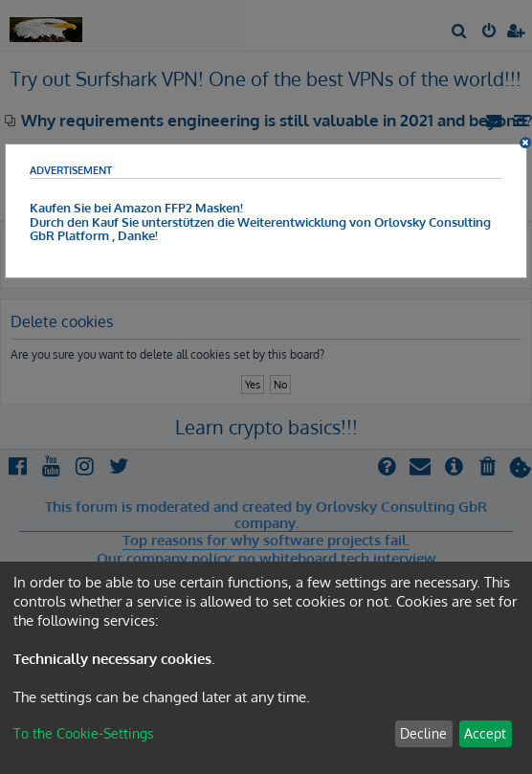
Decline (423, 733)
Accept (485, 733)
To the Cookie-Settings (84, 733)
